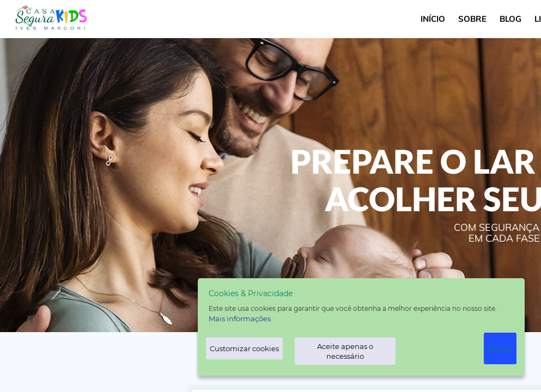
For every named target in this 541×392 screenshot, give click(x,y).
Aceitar (500, 348)
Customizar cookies (244, 348)
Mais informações (240, 318)
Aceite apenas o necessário (345, 351)
